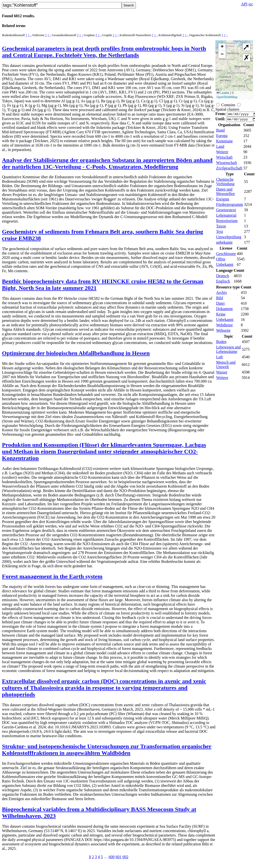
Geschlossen (226, 255)
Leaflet (223, 93)
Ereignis (223, 201)
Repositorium (227, 222)
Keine (221, 316)
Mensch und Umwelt (226, 366)
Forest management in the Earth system (52, 576)
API (244, 4)
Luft (220, 358)
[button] (222, 47)
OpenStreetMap (227, 97)
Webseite (223, 332)
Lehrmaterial (226, 217)
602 (126, 857)
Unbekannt (225, 266)
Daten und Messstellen (225, 193)
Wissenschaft (227, 164)
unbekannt (224, 244)
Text (220, 233)
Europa (222, 137)
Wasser (222, 374)
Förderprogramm (230, 206)
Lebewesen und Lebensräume (228, 351)
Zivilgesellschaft (229, 170)
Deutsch (223, 277)
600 (112, 857)
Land (220, 148)
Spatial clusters (227, 109)
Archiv (222, 294)
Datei (220, 305)
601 (119, 857)
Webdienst (224, 326)
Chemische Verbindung (225, 183)
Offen (221, 261)
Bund (220, 132)
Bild (220, 299)
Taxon (221, 228)
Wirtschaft (224, 159)
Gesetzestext (226, 211)
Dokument (224, 310)
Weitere (222, 153)
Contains (228, 105)
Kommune (224, 142)
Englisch (223, 283)
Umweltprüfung (229, 238)
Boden (221, 343)
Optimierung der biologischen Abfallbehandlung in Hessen (76, 353)
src (251, 4)
